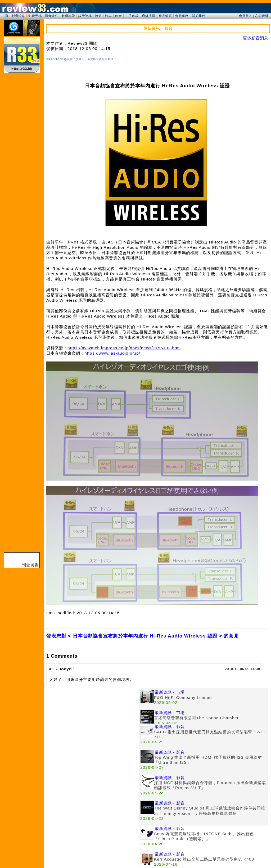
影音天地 (35, 16)
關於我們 (198, 16)
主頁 (5, 16)
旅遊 (98, 16)
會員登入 (246, 16)
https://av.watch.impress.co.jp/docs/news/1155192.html (124, 348)
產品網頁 (165, 16)
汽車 (108, 16)
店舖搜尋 (148, 16)
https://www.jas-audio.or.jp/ (112, 353)
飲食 (118, 16)
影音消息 (18, 16)
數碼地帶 (68, 16)
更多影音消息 (256, 38)
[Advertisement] (93, 725)
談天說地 (85, 16)
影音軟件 (52, 16)
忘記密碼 (262, 16)
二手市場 (132, 16)
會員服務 (182, 16)
